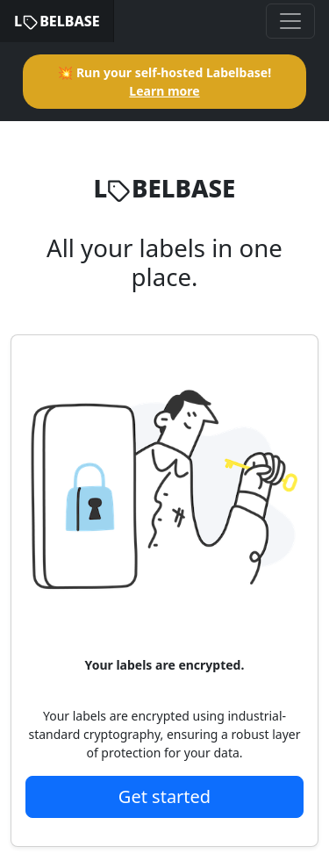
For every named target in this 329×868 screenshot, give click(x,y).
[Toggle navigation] (290, 21)
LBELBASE (57, 21)
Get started (164, 796)
